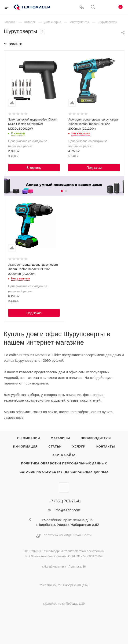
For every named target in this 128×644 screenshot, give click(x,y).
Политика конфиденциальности (68, 535)
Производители (96, 438)
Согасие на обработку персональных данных (64, 472)
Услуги (79, 446)
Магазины (60, 438)
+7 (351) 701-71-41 (65, 501)
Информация (25, 446)
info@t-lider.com (68, 510)
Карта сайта (64, 455)
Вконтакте (64, 488)
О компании (28, 438)
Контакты (106, 446)
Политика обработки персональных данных (64, 463)
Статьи (55, 446)
